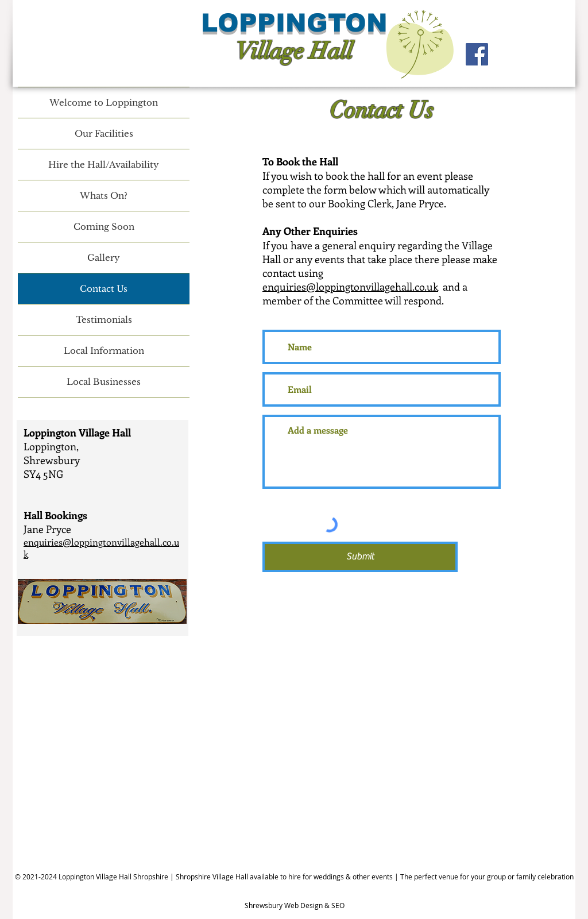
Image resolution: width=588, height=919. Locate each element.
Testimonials (104, 320)
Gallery (104, 258)
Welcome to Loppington (104, 103)
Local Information (104, 351)
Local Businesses (104, 382)
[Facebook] (477, 54)
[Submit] (360, 557)
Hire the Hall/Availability (104, 165)
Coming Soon (104, 227)
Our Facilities (104, 134)
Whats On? (104, 196)
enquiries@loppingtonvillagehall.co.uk (350, 287)
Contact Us (104, 289)
